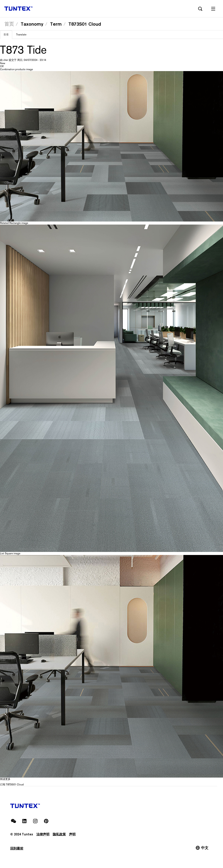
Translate (21, 35)
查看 (8, 36)
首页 (9, 24)
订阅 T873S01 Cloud (12, 785)
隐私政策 (59, 834)
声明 (72, 834)
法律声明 (43, 834)
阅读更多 (5, 779)
